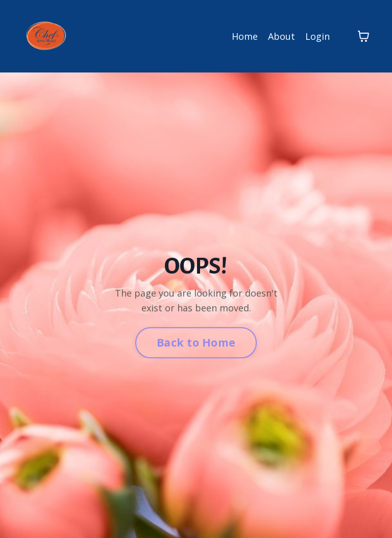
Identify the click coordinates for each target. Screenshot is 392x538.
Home (245, 36)
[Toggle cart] (363, 36)
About (281, 36)
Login (317, 36)
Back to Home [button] (196, 342)
